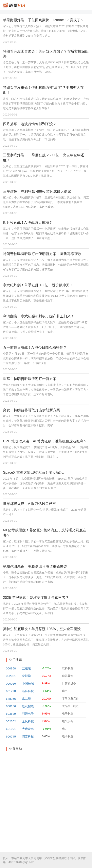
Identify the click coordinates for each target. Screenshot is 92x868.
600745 (11, 736)
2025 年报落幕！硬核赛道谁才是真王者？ (36, 598)
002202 (11, 721)
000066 (11, 684)
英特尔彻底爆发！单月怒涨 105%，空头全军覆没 (42, 629)
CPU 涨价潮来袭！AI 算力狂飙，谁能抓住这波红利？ (45, 441)
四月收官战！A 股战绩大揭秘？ (28, 223)
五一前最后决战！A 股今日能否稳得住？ (35, 348)
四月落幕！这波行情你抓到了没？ (30, 124)
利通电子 (28, 714)
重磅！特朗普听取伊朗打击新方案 (30, 379)
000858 (11, 668)
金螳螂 (26, 676)
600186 (11, 706)
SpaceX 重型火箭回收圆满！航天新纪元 (35, 472)
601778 (11, 691)
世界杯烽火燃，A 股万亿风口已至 (29, 504)
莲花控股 (28, 706)
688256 (11, 699)
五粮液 (26, 668)
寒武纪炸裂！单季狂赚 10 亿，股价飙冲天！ (38, 285)
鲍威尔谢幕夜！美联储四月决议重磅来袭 (35, 567)
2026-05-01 (10, 115)
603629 (11, 714)
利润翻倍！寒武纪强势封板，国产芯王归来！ (39, 316)
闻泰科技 (28, 736)
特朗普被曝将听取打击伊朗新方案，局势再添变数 (42, 254)
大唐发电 (28, 729)
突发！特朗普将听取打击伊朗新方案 (31, 410)
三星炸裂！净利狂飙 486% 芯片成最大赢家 (37, 191)
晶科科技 (28, 691)
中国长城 (28, 684)
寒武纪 (26, 699)
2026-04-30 (10, 146)
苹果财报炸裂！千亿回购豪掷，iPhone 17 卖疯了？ (44, 20)
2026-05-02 (10, 42)
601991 (11, 729)
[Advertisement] (46, 803)
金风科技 (28, 721)
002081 (11, 676)
